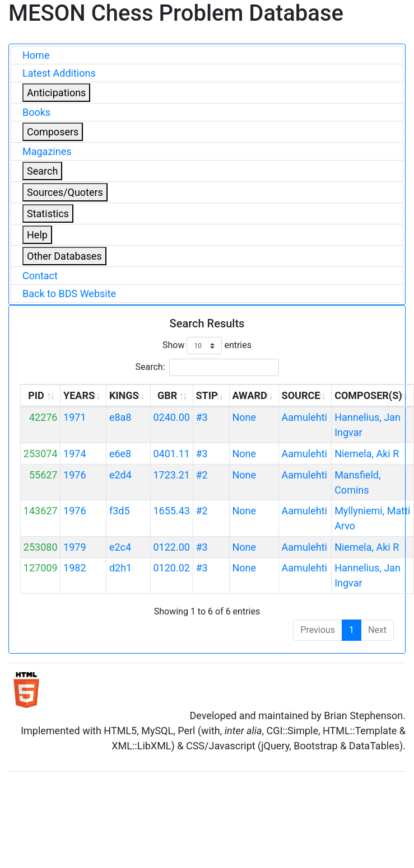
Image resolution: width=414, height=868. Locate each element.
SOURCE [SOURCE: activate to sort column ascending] (301, 395)
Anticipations (56, 93)
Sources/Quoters (65, 192)
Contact (40, 276)
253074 (41, 454)
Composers (53, 132)
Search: (207, 367)
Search (42, 171)
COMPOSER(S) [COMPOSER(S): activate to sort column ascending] (368, 395)
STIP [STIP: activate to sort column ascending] (206, 395)
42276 (43, 417)
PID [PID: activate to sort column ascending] (36, 395)
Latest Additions (59, 73)
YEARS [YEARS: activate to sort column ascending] (79, 395)
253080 (41, 547)
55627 (43, 475)
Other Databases (64, 256)
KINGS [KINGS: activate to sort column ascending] (124, 395)
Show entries (207, 346)
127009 (41, 568)
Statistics (48, 214)
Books (36, 112)
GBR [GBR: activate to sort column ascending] (167, 395)
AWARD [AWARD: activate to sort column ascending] (249, 395)
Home (36, 55)
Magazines (47, 151)
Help (37, 235)
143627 (41, 511)
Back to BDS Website (69, 294)
